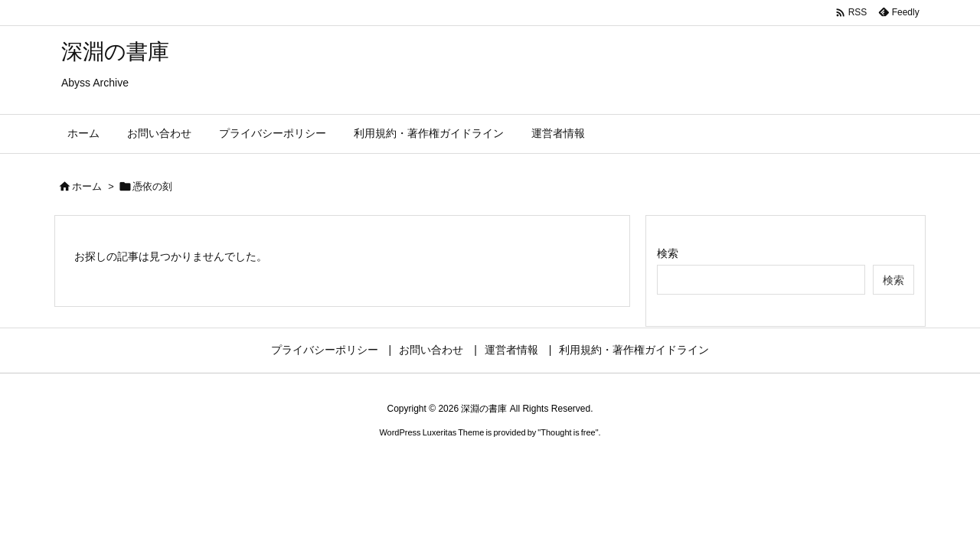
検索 (668, 253)
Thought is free (568, 432)
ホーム (87, 186)
